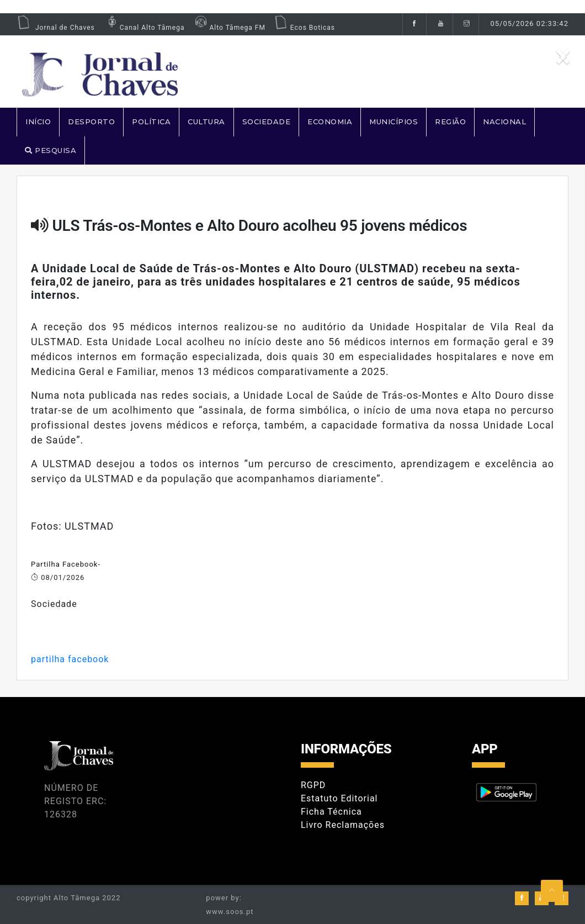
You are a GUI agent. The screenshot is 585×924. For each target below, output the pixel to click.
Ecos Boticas (304, 28)
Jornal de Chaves (56, 28)
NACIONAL (504, 122)
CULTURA (206, 122)
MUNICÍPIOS (393, 122)
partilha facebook (70, 659)
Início (38, 122)
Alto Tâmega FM (229, 28)
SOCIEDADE (267, 122)
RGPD (313, 785)
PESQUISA (50, 150)
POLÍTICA (151, 122)
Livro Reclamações (343, 825)
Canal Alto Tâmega (144, 28)
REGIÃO (450, 122)
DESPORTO (91, 122)
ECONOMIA (330, 122)
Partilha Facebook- (66, 564)
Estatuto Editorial (339, 798)
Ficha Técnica (331, 812)
